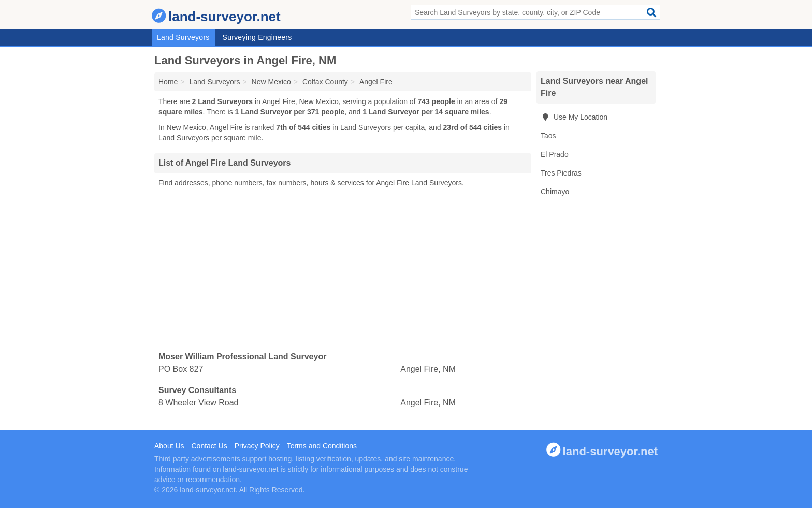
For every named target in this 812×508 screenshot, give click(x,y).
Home (168, 82)
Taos (548, 136)
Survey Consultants (197, 390)
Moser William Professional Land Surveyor (242, 357)
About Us (169, 446)
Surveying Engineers (257, 37)
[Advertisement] (343, 270)
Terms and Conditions (322, 446)
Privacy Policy (257, 446)
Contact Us (209, 446)
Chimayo (555, 192)
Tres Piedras (561, 173)
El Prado (555, 154)
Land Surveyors (183, 37)
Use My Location (574, 117)
